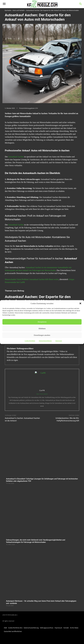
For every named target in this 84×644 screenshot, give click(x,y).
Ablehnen (42, 328)
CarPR (42, 390)
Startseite (8, 10)
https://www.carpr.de (42, 394)
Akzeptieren (42, 322)
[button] (80, 303)
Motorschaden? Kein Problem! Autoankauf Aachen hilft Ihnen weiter (32, 279)
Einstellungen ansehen (42, 335)
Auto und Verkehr (19, 10)
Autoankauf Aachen (16, 157)
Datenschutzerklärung (45, 341)
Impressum (59, 341)
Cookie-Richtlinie (30, 341)
